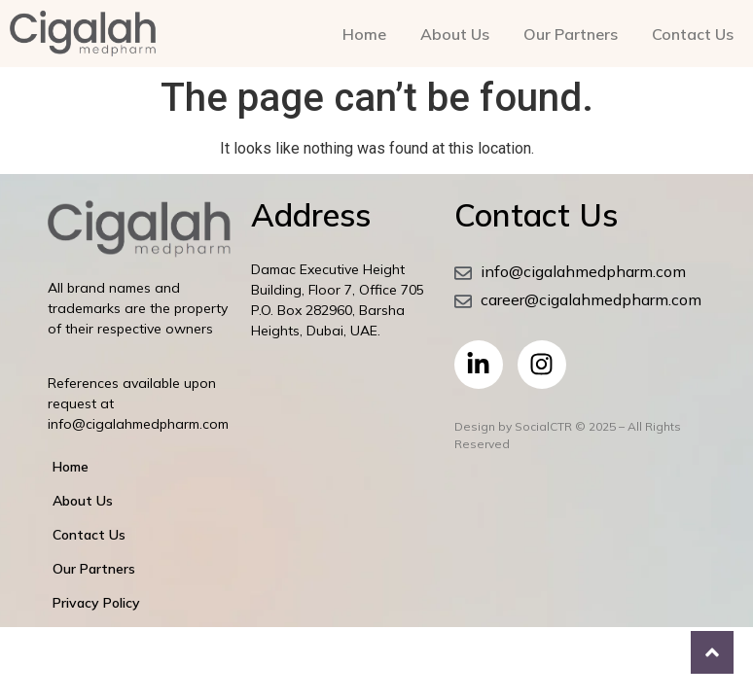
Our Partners (571, 34)
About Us (455, 34)
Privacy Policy (96, 603)
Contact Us (693, 34)
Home (364, 34)
